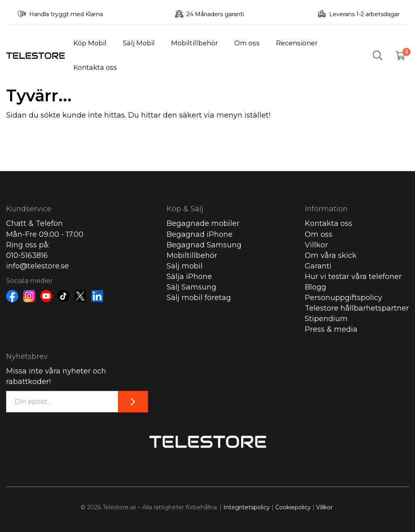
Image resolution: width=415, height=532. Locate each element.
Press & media (331, 329)
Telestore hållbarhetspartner (357, 308)
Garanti (318, 266)
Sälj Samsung (191, 287)
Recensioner (297, 43)
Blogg (316, 287)
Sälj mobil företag (199, 298)
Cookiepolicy (293, 507)
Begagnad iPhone (200, 234)
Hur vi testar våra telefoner (353, 277)
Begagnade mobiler (203, 223)
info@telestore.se (37, 266)
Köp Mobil (90, 43)
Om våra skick (331, 255)
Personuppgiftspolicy (343, 298)
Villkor (316, 245)
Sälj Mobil (139, 43)
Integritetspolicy (247, 507)
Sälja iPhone (189, 277)
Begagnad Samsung (204, 245)
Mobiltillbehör (195, 43)
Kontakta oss (95, 67)
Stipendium (326, 319)
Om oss (247, 43)
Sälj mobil (185, 266)
